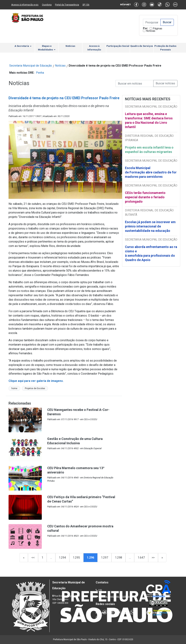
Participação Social (118, 46)
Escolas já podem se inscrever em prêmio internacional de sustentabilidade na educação (150, 226)
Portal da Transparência (67, 5)
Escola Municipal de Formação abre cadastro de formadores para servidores (151, 172)
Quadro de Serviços (142, 46)
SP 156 (86, 5)
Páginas (158, 28)
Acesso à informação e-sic (25, 5)
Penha (40, 73)
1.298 (119, 558)
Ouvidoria (47, 5)
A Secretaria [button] (23, 46)
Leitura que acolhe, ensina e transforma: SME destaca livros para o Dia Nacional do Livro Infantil (149, 120)
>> (153, 558)
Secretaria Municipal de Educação (31, 66)
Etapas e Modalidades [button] (47, 48)
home (14, 388)
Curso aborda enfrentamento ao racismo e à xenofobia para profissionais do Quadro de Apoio (151, 253)
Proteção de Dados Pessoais (165, 48)
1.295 (76, 558)
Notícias (151, 31)
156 (100, 590)
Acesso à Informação (94, 48)
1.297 (105, 558)
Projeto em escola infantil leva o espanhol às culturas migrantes (149, 150)
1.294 (62, 558)
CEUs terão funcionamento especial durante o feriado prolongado (145, 197)
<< (33, 558)
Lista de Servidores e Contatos (115, 596)
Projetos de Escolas (35, 388)
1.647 (141, 558)
